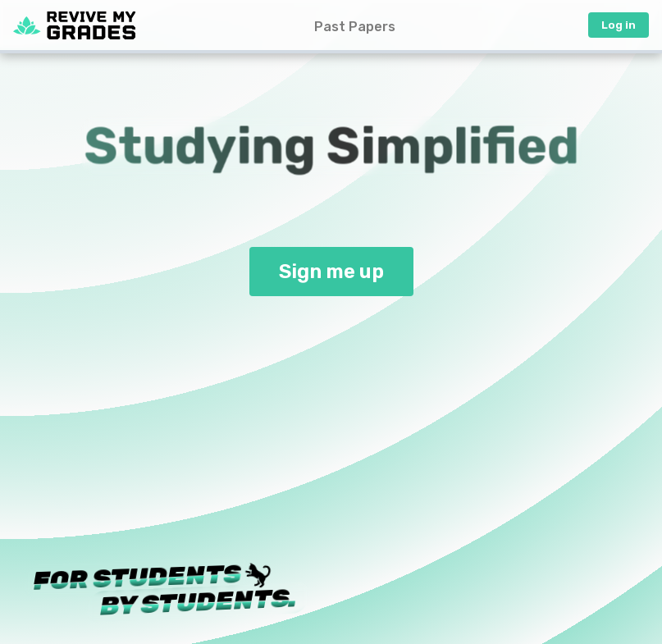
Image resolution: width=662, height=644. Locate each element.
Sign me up (331, 272)
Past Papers (355, 27)
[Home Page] (74, 25)
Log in (619, 25)
